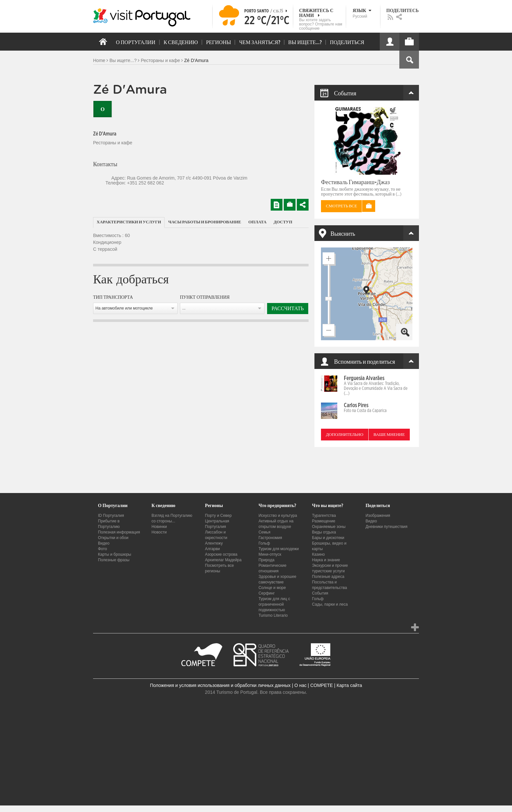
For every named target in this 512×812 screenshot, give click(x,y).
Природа (267, 560)
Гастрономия (270, 538)
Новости (159, 532)
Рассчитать (288, 309)
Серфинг (267, 593)
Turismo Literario (273, 615)
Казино (319, 554)
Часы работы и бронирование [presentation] (205, 222)
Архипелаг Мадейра (223, 560)
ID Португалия (111, 516)
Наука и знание (326, 560)
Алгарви (213, 549)
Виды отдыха (324, 532)
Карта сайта (349, 685)
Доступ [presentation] (283, 222)
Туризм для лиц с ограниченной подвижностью (274, 604)
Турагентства (324, 516)
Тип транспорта (113, 297)
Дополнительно (345, 435)
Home (99, 60)
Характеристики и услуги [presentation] (129, 222)
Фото (103, 549)
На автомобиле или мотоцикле (124, 308)
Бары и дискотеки (328, 538)
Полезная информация (119, 532)
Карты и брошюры (115, 554)
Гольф (264, 543)
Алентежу (214, 543)
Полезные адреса (328, 577)
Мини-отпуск (270, 554)
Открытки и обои (113, 538)
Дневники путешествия (386, 527)
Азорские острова (221, 554)
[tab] (129, 223)
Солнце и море (272, 588)
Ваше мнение (389, 435)
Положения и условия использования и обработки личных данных (220, 685)
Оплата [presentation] (258, 222)
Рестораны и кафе (160, 60)
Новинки (159, 527)
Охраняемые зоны (329, 527)
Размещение (324, 521)
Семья (264, 532)
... (184, 308)
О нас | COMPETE (313, 685)
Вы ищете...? (123, 60)
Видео (104, 543)
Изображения (378, 516)
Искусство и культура (278, 516)
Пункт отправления (205, 297)
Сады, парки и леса (330, 604)
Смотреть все (341, 206)
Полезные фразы (114, 560)
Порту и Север (218, 516)
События (320, 593)
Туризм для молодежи (279, 549)
